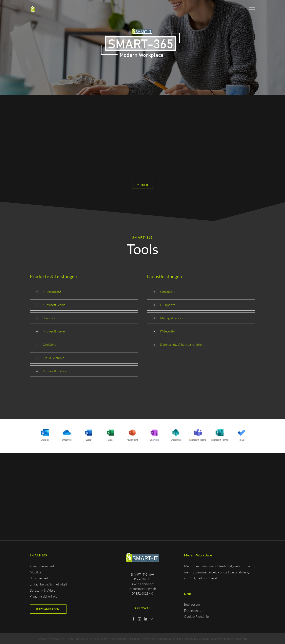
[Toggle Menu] (252, 9)
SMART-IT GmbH (97, 639)
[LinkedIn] (145, 619)
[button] (84, 292)
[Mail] (151, 619)
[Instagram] (140, 619)
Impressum (192, 604)
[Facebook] (134, 619)
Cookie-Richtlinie (196, 616)
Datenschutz (193, 610)
